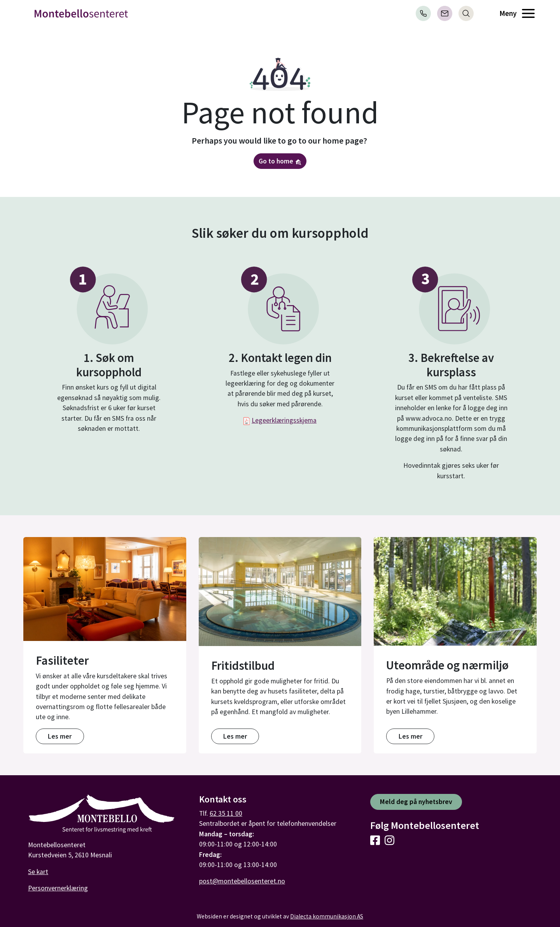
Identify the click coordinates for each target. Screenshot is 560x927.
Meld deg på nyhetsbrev (416, 802)
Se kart (38, 872)
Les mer (60, 736)
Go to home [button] (280, 161)
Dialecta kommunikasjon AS (327, 916)
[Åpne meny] (528, 14)
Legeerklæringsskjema (284, 420)
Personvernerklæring (58, 888)
